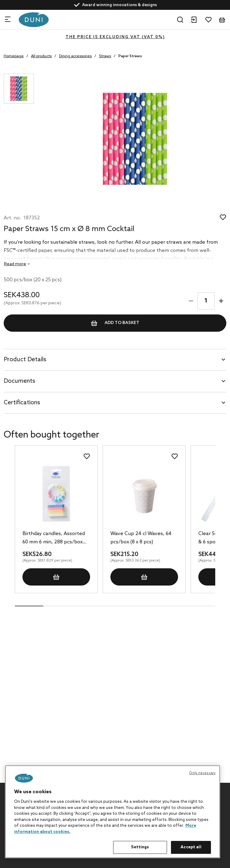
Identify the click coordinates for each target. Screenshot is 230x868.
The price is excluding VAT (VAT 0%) (115, 37)
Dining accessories (75, 56)
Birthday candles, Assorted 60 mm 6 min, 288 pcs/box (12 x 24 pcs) (54, 538)
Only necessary (202, 773)
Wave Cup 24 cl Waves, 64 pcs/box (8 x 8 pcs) (141, 538)
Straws (105, 56)
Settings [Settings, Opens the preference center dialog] (140, 847)
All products (41, 56)
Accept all (191, 847)
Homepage (14, 56)
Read (15, 264)
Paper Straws (130, 56)
